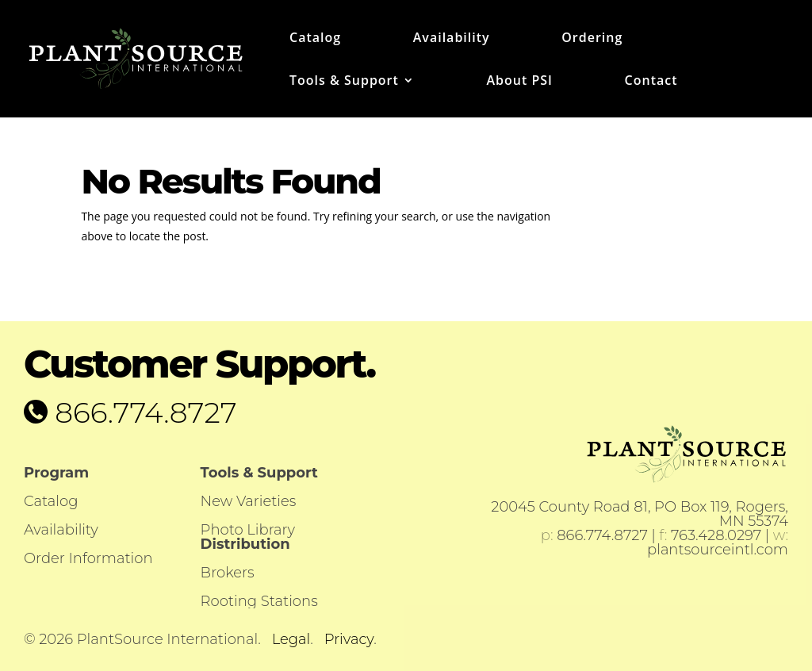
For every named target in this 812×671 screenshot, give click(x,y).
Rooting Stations (259, 601)
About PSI (519, 82)
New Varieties (249, 501)
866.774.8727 (142, 412)
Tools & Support (344, 82)
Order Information (88, 558)
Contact (651, 82)
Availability (452, 39)
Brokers (228, 573)
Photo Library (248, 530)
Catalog (315, 39)
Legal (291, 639)
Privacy (349, 639)
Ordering (592, 39)
